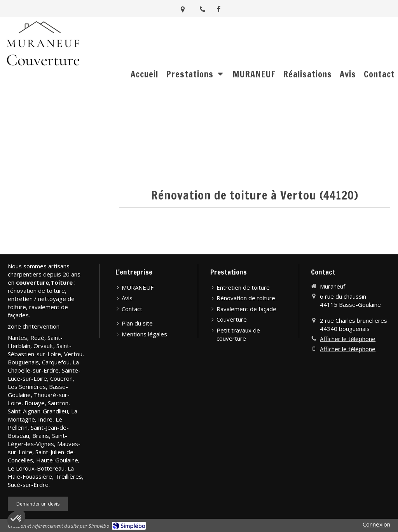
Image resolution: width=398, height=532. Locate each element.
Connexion (376, 524)
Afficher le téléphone (348, 339)
